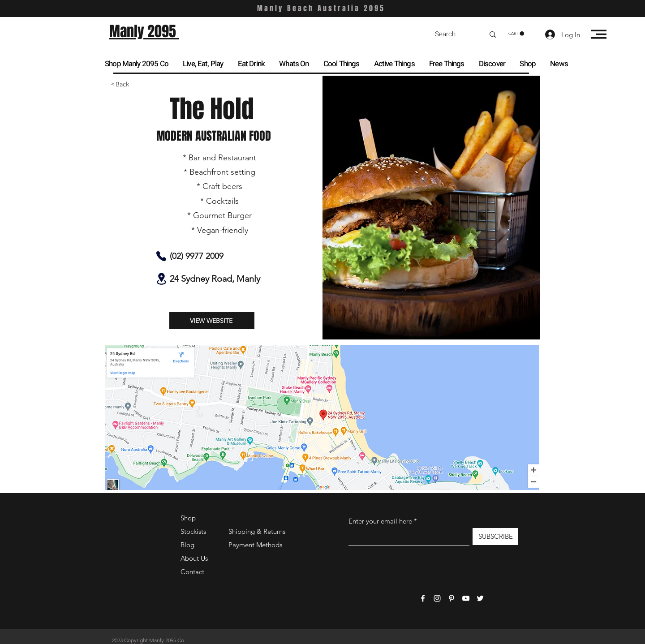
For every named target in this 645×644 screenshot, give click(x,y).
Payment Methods (256, 545)
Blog (187, 545)
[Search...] (453, 34)
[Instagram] (437, 598)
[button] (516, 34)
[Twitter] (480, 598)
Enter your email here (380, 521)
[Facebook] (423, 598)
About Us (194, 558)
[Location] (161, 279)
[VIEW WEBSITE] (212, 321)
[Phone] (161, 256)
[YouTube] (466, 598)
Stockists (193, 531)
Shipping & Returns (257, 531)
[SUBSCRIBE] (495, 537)
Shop (188, 518)
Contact (192, 572)
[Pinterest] (451, 598)
